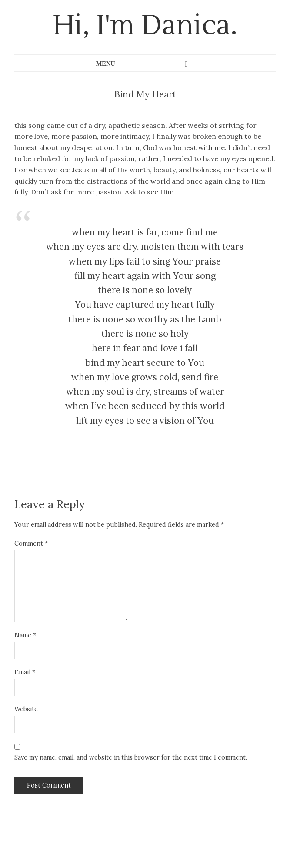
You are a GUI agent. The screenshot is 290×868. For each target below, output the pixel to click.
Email (25, 672)
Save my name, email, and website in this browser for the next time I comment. (131, 757)
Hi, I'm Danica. (145, 26)
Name (25, 635)
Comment (31, 543)
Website (26, 709)
